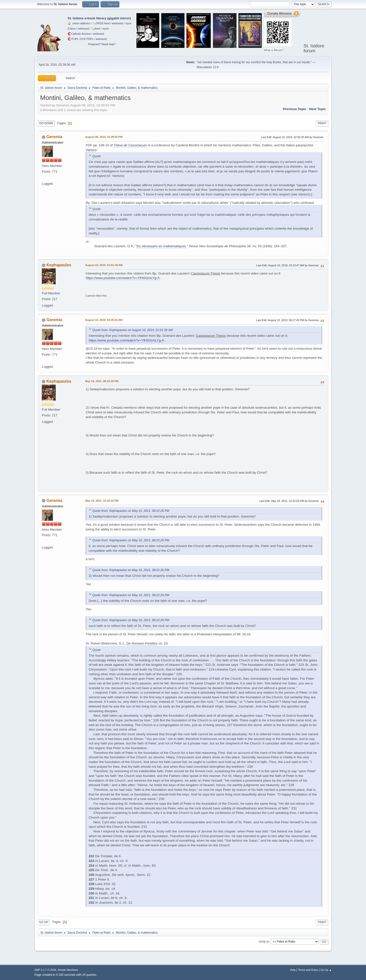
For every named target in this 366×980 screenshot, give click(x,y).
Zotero (72, 29)
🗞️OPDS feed (101, 23)
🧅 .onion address (79, 23)
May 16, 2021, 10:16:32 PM (102, 501)
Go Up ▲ (326, 970)
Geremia (54, 137)
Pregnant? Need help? (102, 44)
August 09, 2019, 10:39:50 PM (104, 137)
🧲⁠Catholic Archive (79, 34)
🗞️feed (96, 29)
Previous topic (295, 109)
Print (322, 123)
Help (293, 970)
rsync (128, 23)
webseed (117, 23)
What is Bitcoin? (274, 50)
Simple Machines (68, 970)
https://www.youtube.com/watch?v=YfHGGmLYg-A (123, 278)
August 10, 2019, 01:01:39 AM (104, 265)
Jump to (264, 942)
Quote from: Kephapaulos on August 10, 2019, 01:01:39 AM (132, 330)
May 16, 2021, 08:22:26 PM (102, 381)
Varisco (91, 150)
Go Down (46, 123)
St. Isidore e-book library (87, 18)
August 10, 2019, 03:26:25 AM (104, 320)
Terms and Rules (308, 970)
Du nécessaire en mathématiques (161, 246)
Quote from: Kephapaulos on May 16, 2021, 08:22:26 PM (131, 511)
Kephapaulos (59, 265)
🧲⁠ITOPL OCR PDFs (80, 39)
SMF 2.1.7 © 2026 (45, 970)
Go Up (44, 922)
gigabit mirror (119, 18)
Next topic (318, 109)
